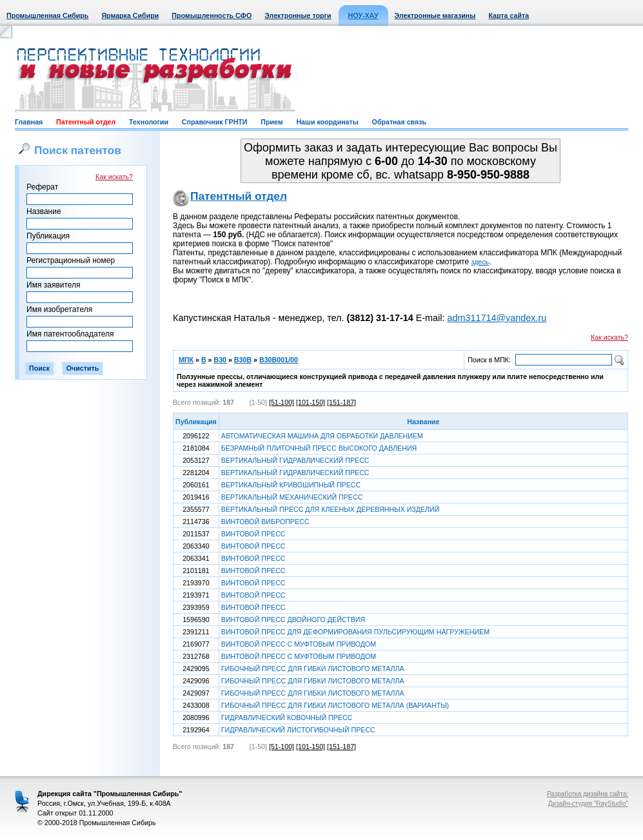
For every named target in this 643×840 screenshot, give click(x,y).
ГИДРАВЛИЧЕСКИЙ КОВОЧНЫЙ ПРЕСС (287, 718)
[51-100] (282, 402)
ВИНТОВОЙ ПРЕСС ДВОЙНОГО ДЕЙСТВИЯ (293, 620)
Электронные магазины (435, 15)
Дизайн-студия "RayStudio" (588, 804)
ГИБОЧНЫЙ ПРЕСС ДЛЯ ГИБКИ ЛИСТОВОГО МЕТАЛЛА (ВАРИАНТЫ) (335, 705)
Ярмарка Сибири (130, 15)
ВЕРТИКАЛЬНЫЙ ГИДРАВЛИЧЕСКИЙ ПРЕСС (295, 460)
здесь (480, 262)
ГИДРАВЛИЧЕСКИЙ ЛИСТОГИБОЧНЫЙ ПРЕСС (298, 730)
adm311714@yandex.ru (497, 318)
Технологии (149, 122)
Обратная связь (399, 122)
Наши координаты (327, 122)
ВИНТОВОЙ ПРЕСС (253, 534)
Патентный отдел (86, 122)
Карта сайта (509, 15)
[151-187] (341, 402)
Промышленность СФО (212, 15)
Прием (272, 122)
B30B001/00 (279, 360)
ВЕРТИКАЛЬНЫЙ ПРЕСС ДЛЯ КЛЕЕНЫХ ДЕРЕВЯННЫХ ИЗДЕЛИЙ (331, 509)
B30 (220, 360)
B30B (243, 360)
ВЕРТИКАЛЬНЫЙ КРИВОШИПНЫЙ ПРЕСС (291, 485)
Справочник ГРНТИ (215, 122)
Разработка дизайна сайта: (588, 794)
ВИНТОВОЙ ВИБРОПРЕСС (265, 522)
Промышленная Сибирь (47, 15)
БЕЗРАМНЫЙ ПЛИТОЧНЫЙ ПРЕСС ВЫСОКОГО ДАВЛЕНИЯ (319, 448)
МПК (186, 360)
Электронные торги (298, 15)
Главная (29, 122)
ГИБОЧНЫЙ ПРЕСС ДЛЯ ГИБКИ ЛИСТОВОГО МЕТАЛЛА (313, 669)
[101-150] (311, 402)
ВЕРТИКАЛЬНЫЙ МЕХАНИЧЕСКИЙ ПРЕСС (292, 497)
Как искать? (114, 177)
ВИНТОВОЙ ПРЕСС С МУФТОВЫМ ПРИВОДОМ (299, 644)
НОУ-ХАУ (363, 15)
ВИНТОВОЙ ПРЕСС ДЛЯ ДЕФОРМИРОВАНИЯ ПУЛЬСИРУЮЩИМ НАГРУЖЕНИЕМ (355, 632)
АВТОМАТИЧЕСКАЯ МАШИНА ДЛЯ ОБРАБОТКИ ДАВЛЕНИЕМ (322, 436)
